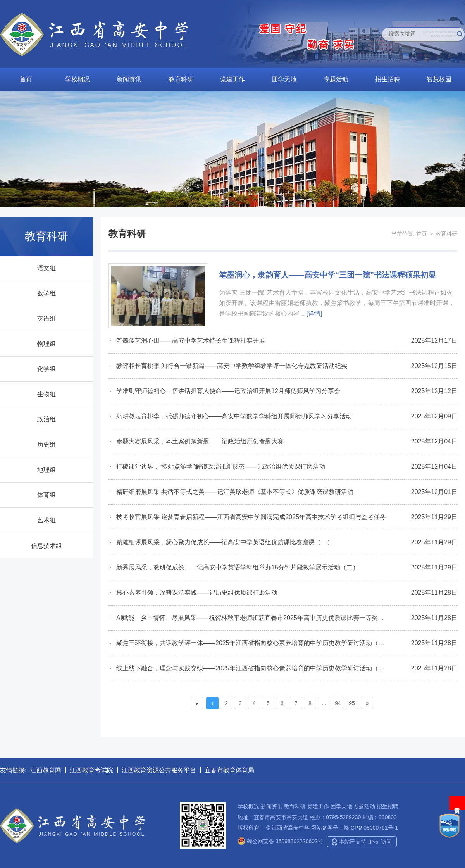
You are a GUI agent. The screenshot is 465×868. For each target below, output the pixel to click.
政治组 (46, 419)
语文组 (46, 268)
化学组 (46, 369)
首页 (26, 79)
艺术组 (46, 520)
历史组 (46, 444)
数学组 (46, 293)
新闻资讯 (129, 79)
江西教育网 (46, 770)
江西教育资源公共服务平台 (159, 770)
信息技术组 (46, 546)
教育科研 (181, 79)
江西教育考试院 (91, 770)
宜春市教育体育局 (229, 770)
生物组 (46, 394)
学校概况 (77, 79)
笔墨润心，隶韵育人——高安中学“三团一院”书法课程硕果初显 (327, 275)
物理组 (46, 344)
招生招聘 (387, 79)
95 (352, 703)
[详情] (314, 313)
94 (338, 703)
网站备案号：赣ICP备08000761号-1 (355, 828)
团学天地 (284, 79)
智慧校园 (439, 79)
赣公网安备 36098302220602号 (280, 841)
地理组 (46, 470)
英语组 (46, 318)
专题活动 (336, 79)
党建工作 (232, 79)
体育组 (46, 495)
